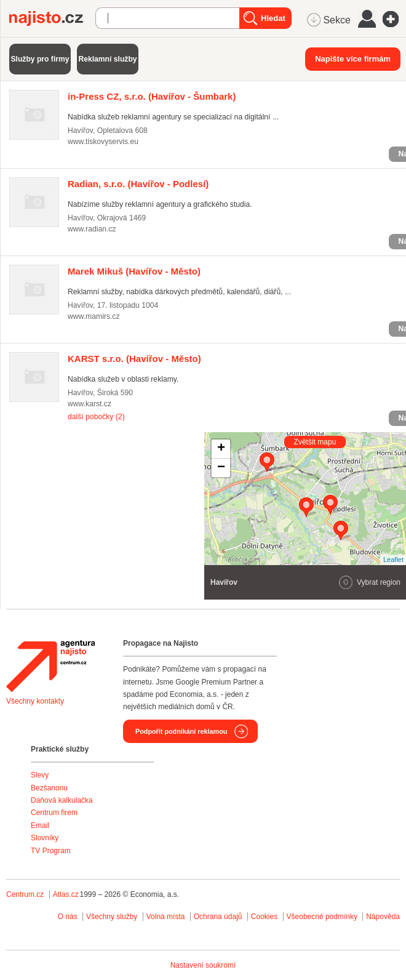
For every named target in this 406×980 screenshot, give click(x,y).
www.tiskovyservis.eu (103, 142)
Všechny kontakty (35, 701)
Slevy (40, 775)
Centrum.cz (25, 894)
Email (40, 825)
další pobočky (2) (96, 417)
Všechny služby (113, 917)
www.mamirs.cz (94, 316)
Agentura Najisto (50, 666)
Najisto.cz (52, 18)
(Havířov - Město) (134, 271)
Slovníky (45, 838)
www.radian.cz (92, 229)
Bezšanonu (49, 788)
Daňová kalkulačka (62, 800)
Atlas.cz (66, 894)
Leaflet (393, 560)
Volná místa (166, 917)
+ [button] (221, 449)
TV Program (51, 851)
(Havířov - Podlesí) (138, 184)
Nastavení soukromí (203, 965)
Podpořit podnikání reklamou (181, 731)
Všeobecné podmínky (322, 917)
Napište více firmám (353, 59)
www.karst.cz (90, 404)
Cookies (264, 917)
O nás (68, 917)
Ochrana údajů (218, 917)
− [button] (221, 468)
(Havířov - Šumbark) (152, 96)
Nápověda (383, 917)
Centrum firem (54, 813)
